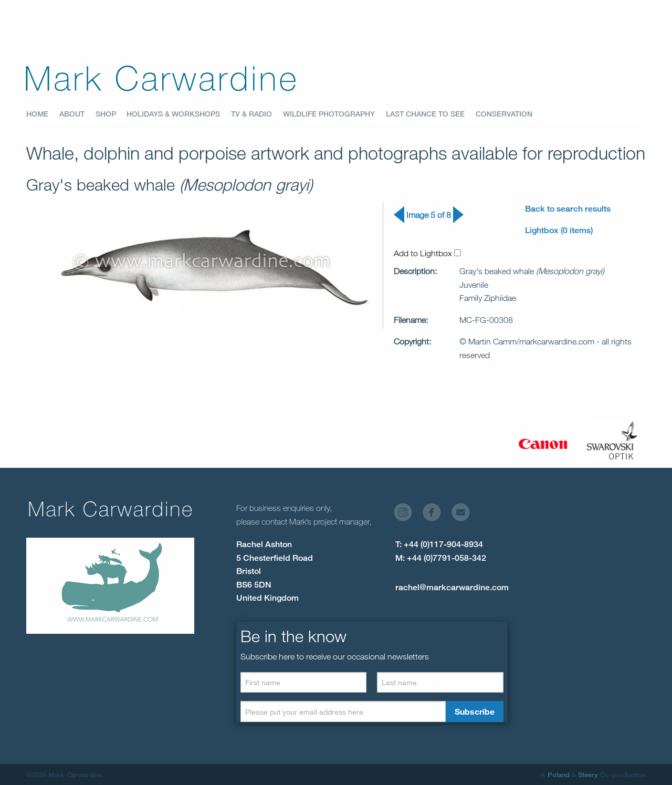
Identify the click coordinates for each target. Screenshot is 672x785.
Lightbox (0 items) (559, 230)
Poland (559, 774)
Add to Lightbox (427, 253)
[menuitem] (43, 114)
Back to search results (568, 209)
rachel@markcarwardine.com (452, 587)
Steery (588, 774)
